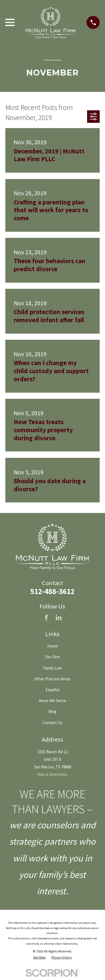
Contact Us (53, 723)
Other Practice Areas (52, 679)
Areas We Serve (53, 701)
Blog (53, 711)
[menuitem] (39, 958)
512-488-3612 (52, 591)
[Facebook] (46, 618)
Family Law (53, 668)
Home (53, 646)
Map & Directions (52, 774)
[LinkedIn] (59, 618)
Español (53, 690)
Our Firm (53, 657)
